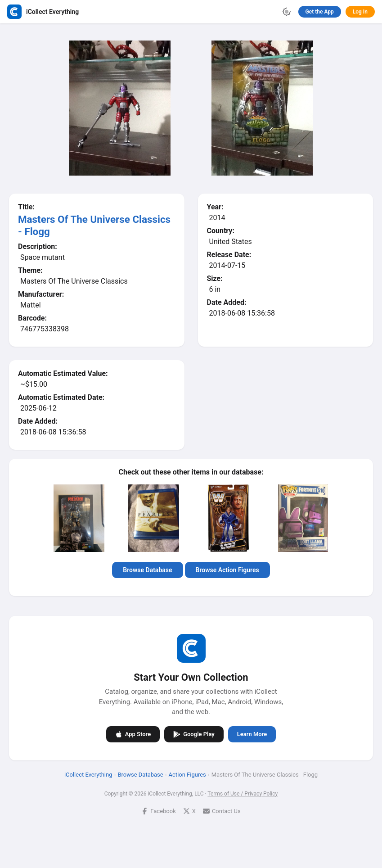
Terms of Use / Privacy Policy (243, 793)
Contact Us (222, 811)
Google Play (194, 734)
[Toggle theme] (287, 12)
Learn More (252, 734)
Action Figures (187, 774)
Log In (360, 12)
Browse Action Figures (227, 570)
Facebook (158, 811)
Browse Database (147, 570)
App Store (133, 734)
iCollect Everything (88, 774)
